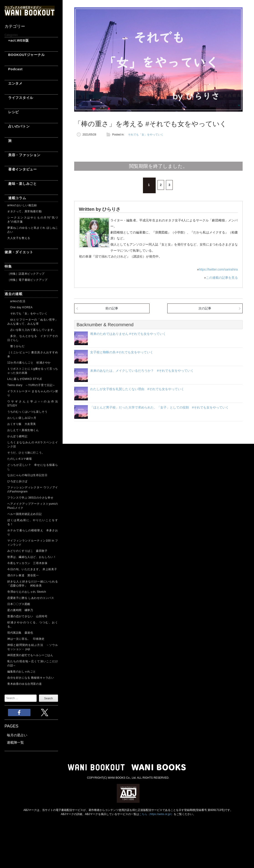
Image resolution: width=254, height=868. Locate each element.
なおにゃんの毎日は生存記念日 (27, 475)
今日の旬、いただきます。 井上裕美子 (33, 569)
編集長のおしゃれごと (22, 672)
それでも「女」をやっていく (27, 314)
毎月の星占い (17, 735)
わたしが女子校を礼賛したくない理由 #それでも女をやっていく (137, 389)
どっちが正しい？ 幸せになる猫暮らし (33, 467)
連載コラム (15, 198)
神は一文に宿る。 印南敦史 (27, 639)
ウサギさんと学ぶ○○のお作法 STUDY (33, 404)
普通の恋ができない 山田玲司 (27, 616)
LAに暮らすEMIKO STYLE (25, 379)
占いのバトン (17, 126)
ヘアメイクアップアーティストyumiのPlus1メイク (33, 506)
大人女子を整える (19, 238)
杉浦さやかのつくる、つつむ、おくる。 (33, 625)
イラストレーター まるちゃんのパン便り (33, 393)
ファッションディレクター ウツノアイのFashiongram (33, 489)
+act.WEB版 (17, 40)
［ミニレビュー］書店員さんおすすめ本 (33, 354)
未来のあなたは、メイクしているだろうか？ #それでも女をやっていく (142, 371)
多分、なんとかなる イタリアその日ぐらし (33, 338)
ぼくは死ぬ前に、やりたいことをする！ (33, 522)
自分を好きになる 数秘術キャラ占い (31, 678)
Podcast (14, 69)
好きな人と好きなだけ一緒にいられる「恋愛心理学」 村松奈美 (33, 584)
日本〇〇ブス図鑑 (19, 604)
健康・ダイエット (19, 252)
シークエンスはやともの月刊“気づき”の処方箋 (33, 220)
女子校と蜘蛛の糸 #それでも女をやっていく (122, 352)
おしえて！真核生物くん (23, 430)
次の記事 (205, 308)
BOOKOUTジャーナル (25, 55)
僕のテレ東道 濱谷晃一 (23, 575)
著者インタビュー (21, 169)
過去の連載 (14, 294)
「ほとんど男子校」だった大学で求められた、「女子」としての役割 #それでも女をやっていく (160, 407)
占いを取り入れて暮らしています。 (32, 330)
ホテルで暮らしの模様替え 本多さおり (33, 532)
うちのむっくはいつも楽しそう (27, 412)
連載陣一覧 (15, 742)
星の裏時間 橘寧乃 (20, 610)
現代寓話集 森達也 (20, 633)
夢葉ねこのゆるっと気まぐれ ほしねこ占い (33, 230)
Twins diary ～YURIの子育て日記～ (31, 385)
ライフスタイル (19, 98)
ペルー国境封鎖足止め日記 (24, 514)
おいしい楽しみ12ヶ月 (22, 418)
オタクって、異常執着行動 (24, 211)
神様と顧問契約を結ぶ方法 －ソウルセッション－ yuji (33, 647)
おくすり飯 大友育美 (22, 424)
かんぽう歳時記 (17, 436)
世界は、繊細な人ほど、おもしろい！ (32, 557)
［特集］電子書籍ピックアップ (27, 280)
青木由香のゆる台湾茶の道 (24, 684)
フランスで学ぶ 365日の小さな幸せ (30, 498)
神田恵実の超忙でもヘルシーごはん (30, 655)
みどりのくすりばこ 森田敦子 (27, 551)
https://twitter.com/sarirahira (218, 269)
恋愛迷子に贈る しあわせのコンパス (31, 598)
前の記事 (112, 308)
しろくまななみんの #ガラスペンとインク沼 (33, 444)
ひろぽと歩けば (17, 481)
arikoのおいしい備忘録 (22, 205)
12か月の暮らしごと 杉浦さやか (29, 363)
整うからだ (16, 346)
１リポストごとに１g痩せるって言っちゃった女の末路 (33, 371)
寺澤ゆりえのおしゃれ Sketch (27, 592)
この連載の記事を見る (222, 278)
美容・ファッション (23, 155)
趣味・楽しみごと (21, 184)
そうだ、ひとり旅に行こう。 (26, 453)
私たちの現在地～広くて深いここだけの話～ (33, 663)
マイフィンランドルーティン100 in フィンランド (33, 543)
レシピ (12, 112)
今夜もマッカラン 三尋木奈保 (27, 563)
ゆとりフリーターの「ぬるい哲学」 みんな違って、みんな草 (33, 322)
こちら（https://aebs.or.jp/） (156, 814)
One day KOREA (20, 307)
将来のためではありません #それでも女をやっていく (128, 334)
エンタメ (14, 83)
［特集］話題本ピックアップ (26, 274)
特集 (8, 266)
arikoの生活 (16, 301)
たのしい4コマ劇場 (20, 459)
